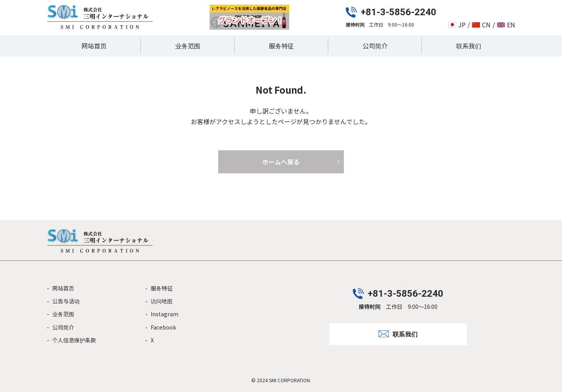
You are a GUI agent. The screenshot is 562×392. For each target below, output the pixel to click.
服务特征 (281, 46)
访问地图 (162, 301)
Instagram (165, 314)
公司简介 (375, 46)
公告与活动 (66, 301)
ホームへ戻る (281, 162)
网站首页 (94, 46)
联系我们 (469, 46)
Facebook (163, 327)
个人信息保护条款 (74, 340)
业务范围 (188, 46)
